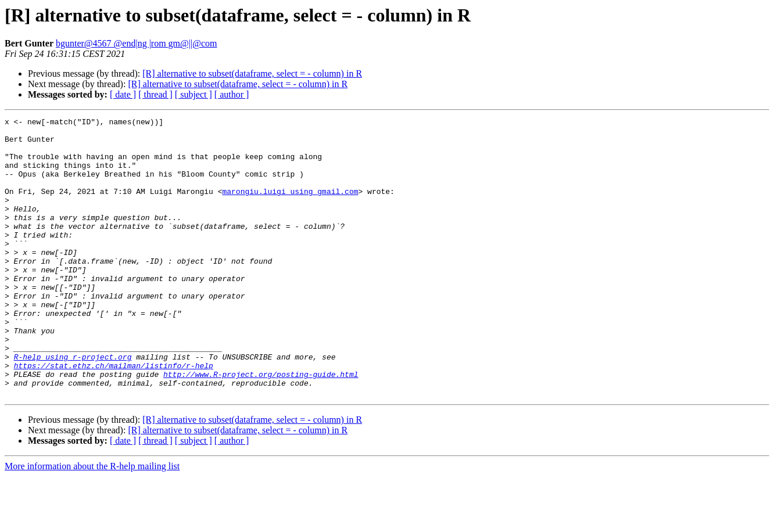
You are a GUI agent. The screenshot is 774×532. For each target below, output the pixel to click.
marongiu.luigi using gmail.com (290, 207)
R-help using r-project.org (73, 405)
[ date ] (123, 94)
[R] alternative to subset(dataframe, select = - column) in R (252, 73)
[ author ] (232, 94)
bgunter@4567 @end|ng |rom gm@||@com (137, 43)
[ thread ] (155, 94)
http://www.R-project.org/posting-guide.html (261, 426)
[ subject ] (193, 94)
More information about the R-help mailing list (92, 522)
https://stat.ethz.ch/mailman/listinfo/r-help (114, 416)
